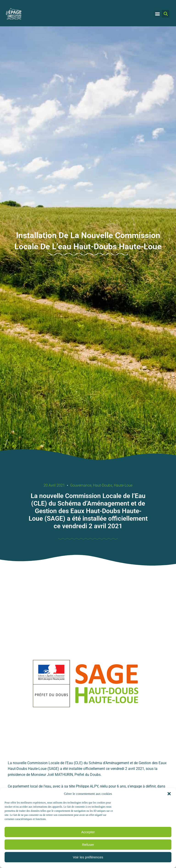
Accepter (88, 832)
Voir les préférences (88, 857)
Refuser (88, 845)
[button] (169, 794)
